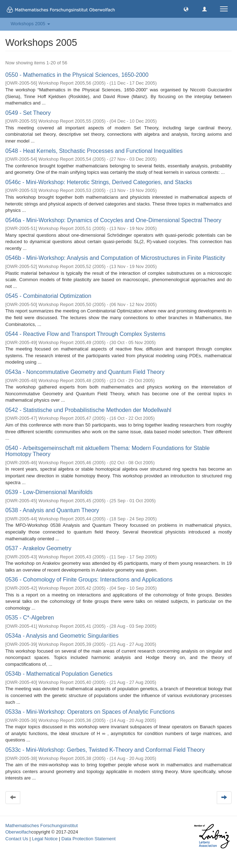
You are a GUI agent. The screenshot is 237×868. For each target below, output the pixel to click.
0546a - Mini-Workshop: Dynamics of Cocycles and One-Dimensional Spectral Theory (113, 220)
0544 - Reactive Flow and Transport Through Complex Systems (85, 334)
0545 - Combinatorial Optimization (48, 296)
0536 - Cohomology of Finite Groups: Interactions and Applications (89, 580)
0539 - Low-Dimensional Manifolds (49, 492)
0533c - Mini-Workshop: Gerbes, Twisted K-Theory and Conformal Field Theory (105, 750)
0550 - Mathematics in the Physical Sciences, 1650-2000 (77, 75)
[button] (186, 9)
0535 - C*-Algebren (30, 618)
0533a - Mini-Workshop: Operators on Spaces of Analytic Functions (90, 712)
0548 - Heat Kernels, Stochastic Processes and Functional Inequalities (94, 151)
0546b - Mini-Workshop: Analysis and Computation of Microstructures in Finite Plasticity (115, 258)
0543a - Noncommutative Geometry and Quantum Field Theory (85, 372)
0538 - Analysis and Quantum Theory (52, 510)
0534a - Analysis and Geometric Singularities (62, 636)
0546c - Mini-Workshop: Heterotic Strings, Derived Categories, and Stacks (99, 182)
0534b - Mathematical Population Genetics (59, 674)
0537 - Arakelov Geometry (38, 548)
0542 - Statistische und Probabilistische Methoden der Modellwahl (88, 410)
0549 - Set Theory (28, 113)
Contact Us (17, 839)
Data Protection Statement (88, 839)
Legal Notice (45, 839)
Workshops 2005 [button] (30, 24)
